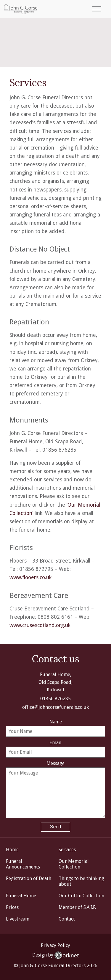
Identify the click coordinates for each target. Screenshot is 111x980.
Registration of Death (29, 878)
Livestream (18, 919)
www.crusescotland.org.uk (40, 625)
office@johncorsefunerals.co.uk (55, 707)
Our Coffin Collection (81, 896)
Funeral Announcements (23, 864)
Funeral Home (21, 896)
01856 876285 (55, 699)
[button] (97, 9)
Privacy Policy (55, 945)
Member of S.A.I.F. (77, 907)
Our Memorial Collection (74, 864)
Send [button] (55, 827)
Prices (12, 907)
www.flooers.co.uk (30, 577)
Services (67, 850)
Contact (67, 919)
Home (12, 850)
